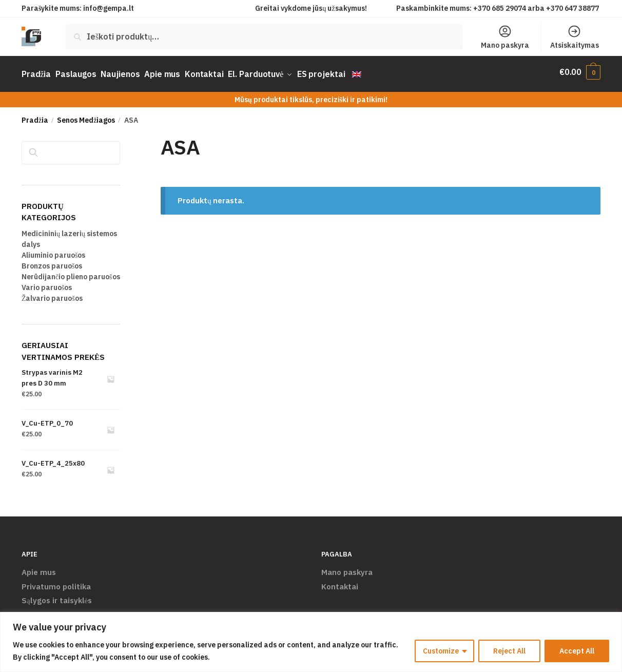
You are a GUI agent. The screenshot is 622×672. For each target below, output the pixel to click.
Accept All (577, 651)
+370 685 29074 (500, 8)
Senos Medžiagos (86, 116)
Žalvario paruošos (52, 294)
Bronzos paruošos (52, 261)
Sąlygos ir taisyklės (57, 596)
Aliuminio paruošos (53, 251)
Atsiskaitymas (575, 37)
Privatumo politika (56, 581)
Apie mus (39, 568)
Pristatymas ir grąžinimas (69, 610)
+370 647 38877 (573, 8)
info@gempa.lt (109, 8)
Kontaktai (340, 581)
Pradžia (35, 116)
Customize (441, 651)
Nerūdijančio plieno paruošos (71, 272)
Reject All (509, 651)
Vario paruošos (47, 283)
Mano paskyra (505, 37)
